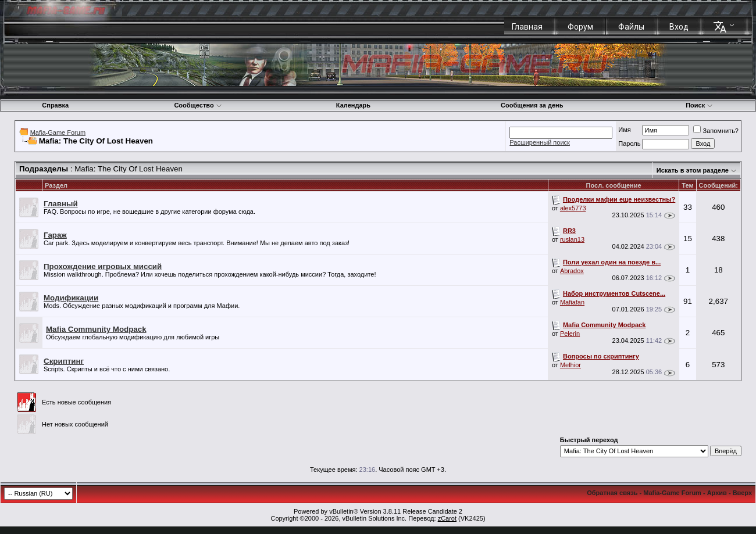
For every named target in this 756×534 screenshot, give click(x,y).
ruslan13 (572, 239)
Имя (624, 130)
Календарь (353, 105)
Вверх (742, 493)
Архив (717, 493)
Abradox (572, 271)
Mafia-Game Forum (58, 132)
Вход (679, 27)
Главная (527, 27)
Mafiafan (572, 302)
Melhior (570, 365)
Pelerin (570, 334)
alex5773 (573, 208)
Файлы (631, 27)
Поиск (699, 105)
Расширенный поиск (540, 142)
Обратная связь (612, 493)
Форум (580, 27)
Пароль (629, 144)
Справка (55, 105)
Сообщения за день (532, 105)
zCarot (447, 518)
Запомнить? (716, 131)
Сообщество (198, 105)
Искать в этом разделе (693, 170)
